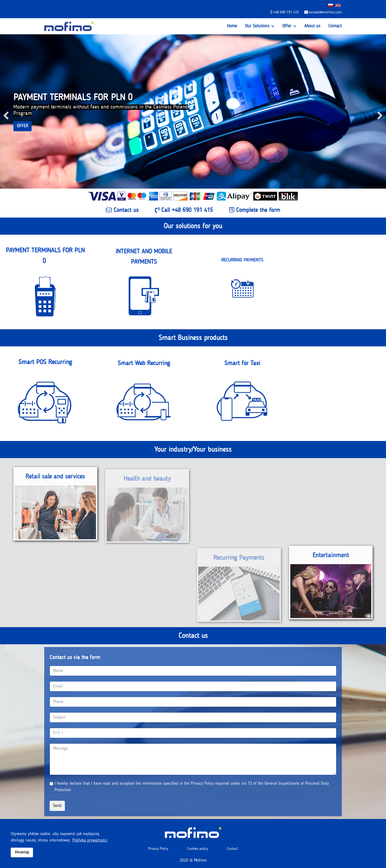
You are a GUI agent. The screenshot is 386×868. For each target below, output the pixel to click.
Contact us (122, 210)
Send (57, 806)
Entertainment (331, 558)
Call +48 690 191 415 (184, 210)
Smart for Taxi (242, 381)
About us (312, 26)
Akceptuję (22, 852)
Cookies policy (198, 849)
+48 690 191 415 (286, 12)
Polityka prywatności (90, 840)
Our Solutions (257, 26)
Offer (287, 26)
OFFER (23, 126)
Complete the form (255, 210)
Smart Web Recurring (144, 381)
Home (232, 26)
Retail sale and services (55, 479)
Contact (335, 26)
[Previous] (5, 111)
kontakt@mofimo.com (325, 12)
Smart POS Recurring (45, 366)
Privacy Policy (158, 849)
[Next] (381, 111)
